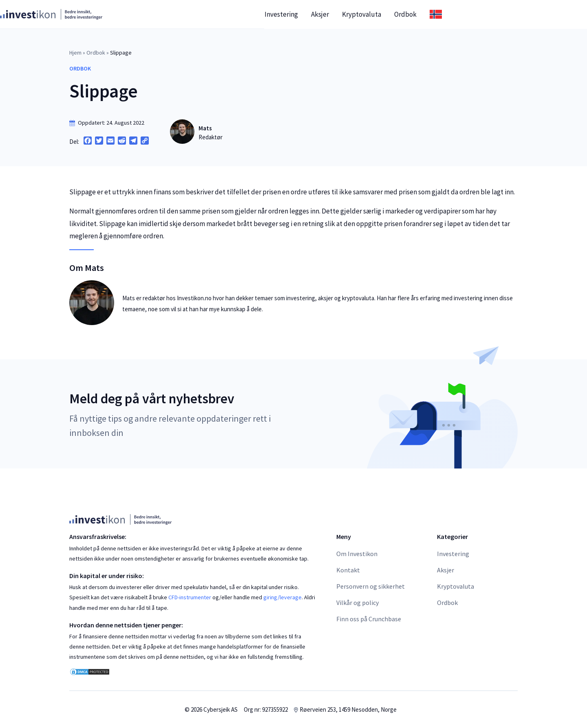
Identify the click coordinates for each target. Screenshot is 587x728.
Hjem (75, 53)
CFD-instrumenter (190, 597)
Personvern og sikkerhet (371, 586)
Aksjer (389, 14)
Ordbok (475, 14)
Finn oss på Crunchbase (369, 619)
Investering (351, 14)
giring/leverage (282, 597)
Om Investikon (357, 554)
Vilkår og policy (357, 603)
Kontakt (348, 570)
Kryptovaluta (431, 14)
